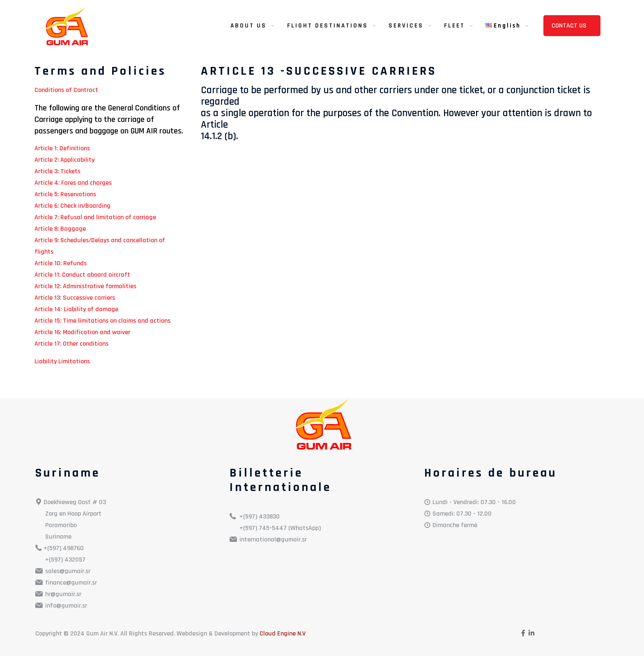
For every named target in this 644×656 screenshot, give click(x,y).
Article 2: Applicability (64, 160)
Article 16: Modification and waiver (82, 332)
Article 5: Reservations (65, 194)
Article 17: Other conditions (71, 344)
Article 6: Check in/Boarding (72, 206)
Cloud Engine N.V (283, 634)
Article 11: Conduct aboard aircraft (82, 275)
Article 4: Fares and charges (73, 183)
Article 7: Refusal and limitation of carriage (95, 217)
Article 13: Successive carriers (75, 298)
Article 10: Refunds (61, 263)
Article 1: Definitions (62, 148)
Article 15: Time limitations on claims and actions (102, 321)
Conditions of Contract (66, 90)
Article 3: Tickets (57, 171)
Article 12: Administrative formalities (85, 286)
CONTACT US (570, 26)
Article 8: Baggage (60, 229)
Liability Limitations (62, 361)
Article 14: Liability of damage (76, 309)
